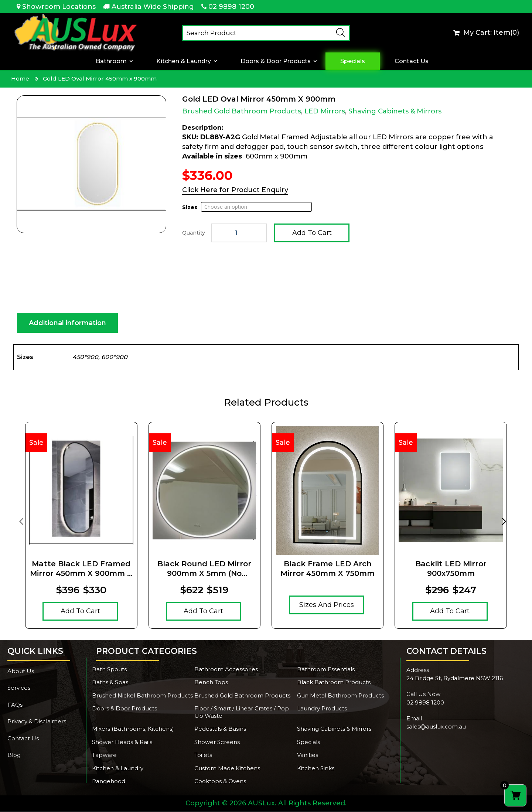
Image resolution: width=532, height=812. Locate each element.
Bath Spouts (109, 670)
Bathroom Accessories (226, 670)
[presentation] (21, 521)
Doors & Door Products (276, 61)
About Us (21, 671)
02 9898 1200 (231, 7)
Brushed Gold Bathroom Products (242, 111)
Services (19, 688)
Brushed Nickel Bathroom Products (142, 696)
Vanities (308, 755)
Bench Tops (211, 683)
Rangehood (109, 782)
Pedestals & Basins (220, 729)
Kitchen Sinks (316, 769)
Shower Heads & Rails (122, 742)
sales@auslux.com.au (436, 727)
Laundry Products (322, 709)
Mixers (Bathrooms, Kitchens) (133, 729)
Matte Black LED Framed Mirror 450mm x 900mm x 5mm (81, 569)
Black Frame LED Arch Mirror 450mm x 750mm (328, 569)
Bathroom (111, 61)
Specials (353, 61)
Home (20, 79)
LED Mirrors (325, 111)
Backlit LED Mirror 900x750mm (451, 569)
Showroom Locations (59, 7)
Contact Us (412, 61)
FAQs (15, 705)
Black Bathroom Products (334, 683)
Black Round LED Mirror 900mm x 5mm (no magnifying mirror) (204, 569)
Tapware (104, 755)
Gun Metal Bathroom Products (340, 696)
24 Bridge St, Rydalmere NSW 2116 (455, 678)
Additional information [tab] (67, 323)
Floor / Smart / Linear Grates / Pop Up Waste (242, 712)
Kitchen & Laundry (184, 61)
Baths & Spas (110, 683)
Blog (14, 755)
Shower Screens (217, 742)
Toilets (203, 755)
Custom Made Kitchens (227, 769)
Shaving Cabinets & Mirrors (395, 111)
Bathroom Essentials (326, 670)
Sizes (190, 207)
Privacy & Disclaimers (37, 722)
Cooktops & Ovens (220, 782)
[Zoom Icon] (91, 164)
